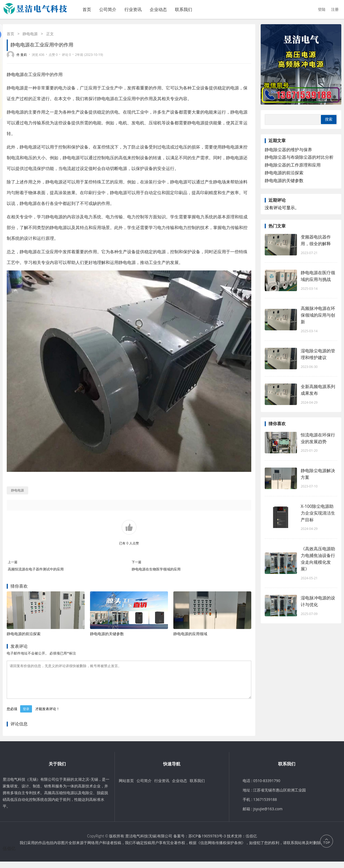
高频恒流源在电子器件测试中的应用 (36, 569)
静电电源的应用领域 (190, 634)
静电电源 (30, 34)
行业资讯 (133, 9)
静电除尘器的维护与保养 (288, 150)
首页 (87, 9)
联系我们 (184, 9)
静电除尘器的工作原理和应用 (293, 165)
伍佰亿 (251, 842)
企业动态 (158, 9)
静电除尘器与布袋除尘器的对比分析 (299, 157)
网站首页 (126, 787)
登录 (26, 715)
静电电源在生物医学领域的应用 (156, 569)
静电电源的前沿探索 (24, 634)
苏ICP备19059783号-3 (207, 842)
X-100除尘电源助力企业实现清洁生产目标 (318, 513)
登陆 (322, 9)
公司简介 (108, 9)
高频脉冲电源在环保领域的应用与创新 (318, 315)
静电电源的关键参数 (107, 634)
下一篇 (137, 562)
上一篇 (13, 562)
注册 (335, 9)
